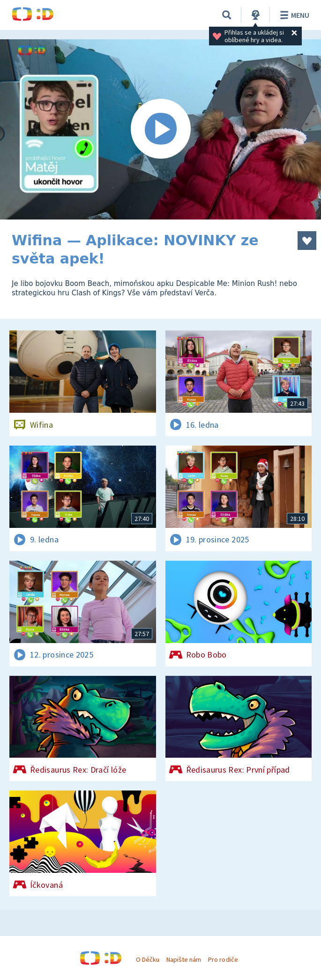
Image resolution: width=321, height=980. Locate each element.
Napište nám (184, 959)
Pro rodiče (223, 959)
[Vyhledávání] (227, 15)
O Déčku (148, 959)
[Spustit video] (160, 129)
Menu (293, 15)
